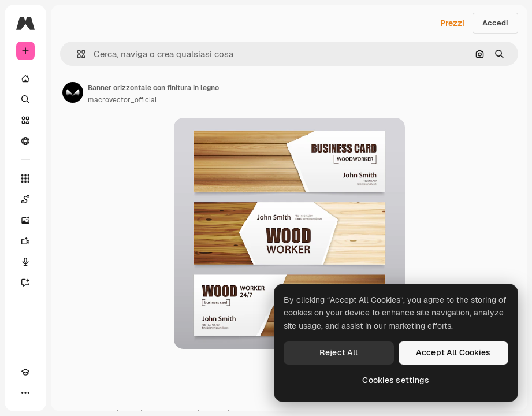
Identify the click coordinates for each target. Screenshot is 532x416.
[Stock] (25, 120)
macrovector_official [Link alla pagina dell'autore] (122, 100)
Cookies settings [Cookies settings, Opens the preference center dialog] (396, 380)
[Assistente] (25, 283)
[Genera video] (25, 241)
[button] (77, 54)
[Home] (25, 79)
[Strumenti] (25, 179)
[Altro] (25, 393)
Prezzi (452, 23)
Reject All (338, 352)
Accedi (495, 23)
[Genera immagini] (25, 220)
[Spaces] (25, 199)
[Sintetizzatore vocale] (25, 262)
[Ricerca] (25, 99)
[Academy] (25, 372)
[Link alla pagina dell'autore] (73, 92)
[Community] (25, 141)
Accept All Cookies (453, 352)
